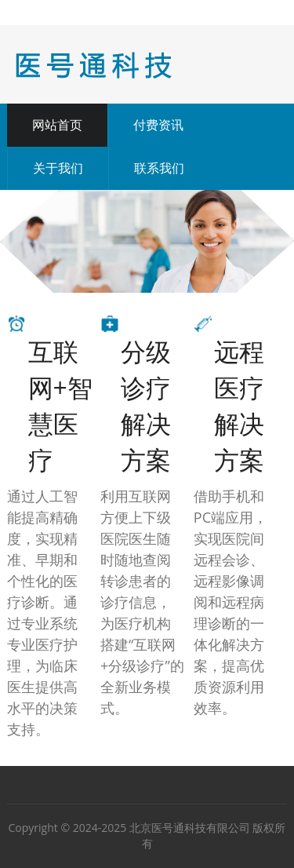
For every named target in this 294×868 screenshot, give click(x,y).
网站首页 (57, 125)
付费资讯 (158, 125)
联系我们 (159, 168)
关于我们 (58, 168)
